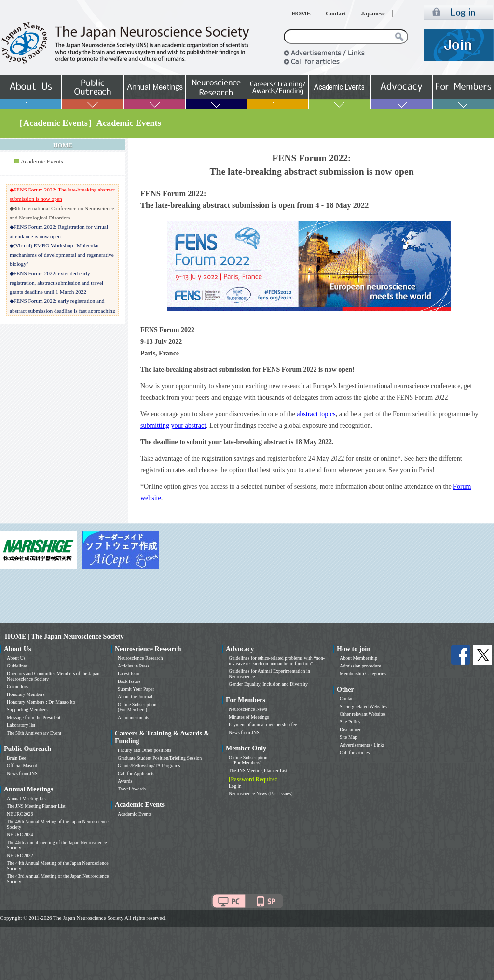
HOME (301, 14)
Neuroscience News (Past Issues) (261, 794)
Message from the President (34, 717)
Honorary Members (26, 694)
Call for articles (355, 753)
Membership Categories (363, 674)
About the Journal (135, 697)
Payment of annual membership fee (263, 725)
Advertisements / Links (362, 745)
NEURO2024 (20, 835)
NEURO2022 (20, 855)
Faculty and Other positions (144, 750)
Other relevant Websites (363, 714)
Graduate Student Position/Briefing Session (160, 758)
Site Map (348, 737)
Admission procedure (360, 666)
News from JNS (22, 773)
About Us (16, 658)
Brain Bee (16, 758)
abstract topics (316, 414)
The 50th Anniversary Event (34, 733)
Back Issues (129, 681)
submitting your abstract (173, 426)
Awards (125, 781)
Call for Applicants (136, 773)
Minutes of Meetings (249, 717)
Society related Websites (363, 706)
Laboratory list (21, 725)
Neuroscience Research (140, 658)
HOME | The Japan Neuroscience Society (64, 636)
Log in (235, 786)
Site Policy (350, 722)
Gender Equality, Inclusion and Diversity (268, 684)
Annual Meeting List (27, 798)
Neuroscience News (248, 709)
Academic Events (41, 162)
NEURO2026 (20, 814)
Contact (336, 14)
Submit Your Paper (136, 689)
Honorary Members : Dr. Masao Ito (41, 702)
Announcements (133, 717)
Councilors (17, 687)
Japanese (373, 14)
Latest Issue (129, 674)
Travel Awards (132, 789)
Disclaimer (350, 729)
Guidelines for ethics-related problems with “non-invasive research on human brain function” (277, 661)
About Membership (358, 658)
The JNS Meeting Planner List (36, 806)
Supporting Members (27, 710)
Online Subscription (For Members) (137, 707)
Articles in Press (134, 666)
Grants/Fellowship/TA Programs (149, 766)
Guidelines (17, 666)
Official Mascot (22, 766)
